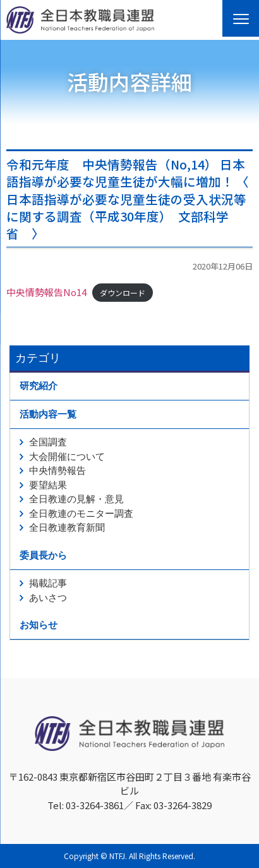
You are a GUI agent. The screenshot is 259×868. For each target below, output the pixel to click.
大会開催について (67, 457)
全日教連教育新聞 (67, 528)
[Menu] (241, 18)
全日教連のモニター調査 (81, 514)
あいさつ (48, 598)
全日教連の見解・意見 (76, 499)
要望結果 (48, 485)
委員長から (43, 555)
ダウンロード (123, 293)
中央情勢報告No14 (46, 292)
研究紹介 (39, 386)
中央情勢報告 (57, 471)
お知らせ (39, 625)
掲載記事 (48, 583)
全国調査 (48, 442)
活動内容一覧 (48, 414)
